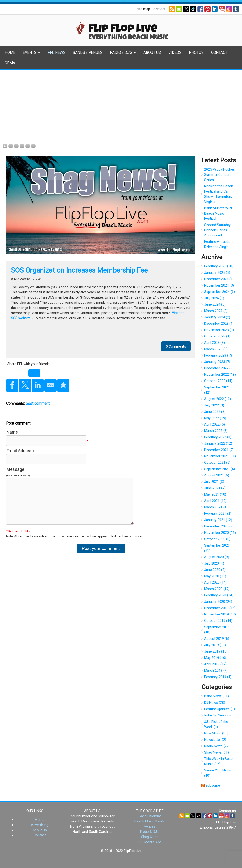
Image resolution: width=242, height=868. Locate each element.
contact (159, 9)
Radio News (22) (217, 746)
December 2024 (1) (219, 279)
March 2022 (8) (216, 431)
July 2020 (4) (214, 563)
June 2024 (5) (215, 304)
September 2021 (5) (220, 469)
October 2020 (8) (217, 539)
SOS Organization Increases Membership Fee (79, 270)
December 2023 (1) (219, 324)
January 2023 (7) (217, 362)
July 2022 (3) (214, 405)
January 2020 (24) (218, 602)
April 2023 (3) (214, 343)
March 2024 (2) (216, 311)
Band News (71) (216, 696)
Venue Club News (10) (218, 773)
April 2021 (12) (215, 501)
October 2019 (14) (218, 621)
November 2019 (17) (220, 614)
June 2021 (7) (215, 488)
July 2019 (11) (215, 645)
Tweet (34, 373)
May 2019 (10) (215, 658)
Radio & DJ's (150, 832)
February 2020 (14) (219, 595)
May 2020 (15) (215, 576)
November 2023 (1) (219, 330)
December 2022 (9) (219, 368)
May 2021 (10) (215, 494)
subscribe (213, 785)
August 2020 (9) (217, 557)
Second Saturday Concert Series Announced (217, 230)
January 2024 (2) (217, 317)
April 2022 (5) (214, 424)
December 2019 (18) (220, 608)
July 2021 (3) (214, 482)
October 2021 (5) (217, 463)
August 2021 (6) (217, 475)
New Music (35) (216, 733)
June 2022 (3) (215, 412)
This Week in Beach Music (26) (219, 761)
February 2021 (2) (218, 514)
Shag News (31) (216, 752)
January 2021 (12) (218, 520)
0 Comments (176, 346)
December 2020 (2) (219, 526)
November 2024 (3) (219, 285)
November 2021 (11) (220, 456)
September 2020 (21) (217, 548)
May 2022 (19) (215, 418)
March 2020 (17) (217, 589)
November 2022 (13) (220, 375)
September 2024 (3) (220, 292)
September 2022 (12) (217, 390)
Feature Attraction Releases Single (218, 244)
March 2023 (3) (216, 349)
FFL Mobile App (150, 842)
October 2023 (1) (217, 336)
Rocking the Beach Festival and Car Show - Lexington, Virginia (219, 194)
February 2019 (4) (218, 677)
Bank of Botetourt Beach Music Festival (218, 213)
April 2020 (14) (215, 582)
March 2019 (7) (216, 670)
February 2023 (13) (219, 355)
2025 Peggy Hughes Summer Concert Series (220, 175)
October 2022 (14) (218, 381)
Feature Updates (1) (220, 709)
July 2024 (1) (214, 298)
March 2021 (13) (217, 507)
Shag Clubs (150, 837)
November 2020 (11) (220, 533)
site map (143, 9)
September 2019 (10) (217, 630)
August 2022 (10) (218, 399)
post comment (38, 403)
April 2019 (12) (215, 664)
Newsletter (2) (215, 740)
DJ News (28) (215, 703)
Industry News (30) (219, 715)
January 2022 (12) (218, 443)
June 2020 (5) (215, 570)
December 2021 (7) (219, 450)
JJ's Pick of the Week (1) (216, 724)
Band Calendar (150, 816)
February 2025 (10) (219, 266)
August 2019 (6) (217, 639)
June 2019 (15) (216, 651)
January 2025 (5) (217, 273)
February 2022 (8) (218, 437)
